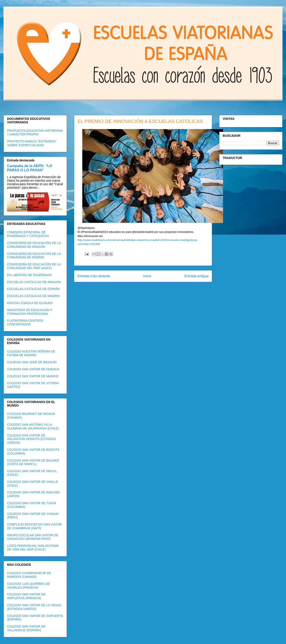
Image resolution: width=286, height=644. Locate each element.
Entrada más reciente (94, 276)
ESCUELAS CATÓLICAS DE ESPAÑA (33, 289)
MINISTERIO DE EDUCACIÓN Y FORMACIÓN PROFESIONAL (30, 312)
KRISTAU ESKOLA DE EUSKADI (30, 303)
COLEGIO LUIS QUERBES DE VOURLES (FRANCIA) (28, 586)
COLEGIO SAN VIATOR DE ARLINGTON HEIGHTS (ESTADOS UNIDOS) (31, 439)
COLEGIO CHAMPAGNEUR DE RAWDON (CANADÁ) (29, 575)
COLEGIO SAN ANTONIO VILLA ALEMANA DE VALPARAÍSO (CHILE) (33, 426)
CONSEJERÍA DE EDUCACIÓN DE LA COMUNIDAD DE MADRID (34, 256)
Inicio (147, 276)
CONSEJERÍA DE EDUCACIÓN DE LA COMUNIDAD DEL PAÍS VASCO (34, 266)
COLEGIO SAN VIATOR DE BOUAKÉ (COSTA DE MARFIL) (33, 462)
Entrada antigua (196, 276)
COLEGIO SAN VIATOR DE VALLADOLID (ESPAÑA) (26, 628)
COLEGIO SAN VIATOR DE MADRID (33, 376)
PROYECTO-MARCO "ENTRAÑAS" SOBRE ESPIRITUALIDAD (32, 143)
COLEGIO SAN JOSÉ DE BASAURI (32, 362)
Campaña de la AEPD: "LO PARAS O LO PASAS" (30, 168)
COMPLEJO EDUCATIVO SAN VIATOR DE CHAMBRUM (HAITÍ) (34, 526)
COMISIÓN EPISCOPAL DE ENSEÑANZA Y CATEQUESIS (28, 234)
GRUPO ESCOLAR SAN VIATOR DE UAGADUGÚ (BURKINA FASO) (33, 537)
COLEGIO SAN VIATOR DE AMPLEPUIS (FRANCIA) (26, 596)
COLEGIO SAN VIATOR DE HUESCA (33, 369)
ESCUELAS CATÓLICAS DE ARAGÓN (34, 282)
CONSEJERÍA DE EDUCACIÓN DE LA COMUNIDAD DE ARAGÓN (34, 245)
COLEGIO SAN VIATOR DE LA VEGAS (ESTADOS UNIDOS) (34, 607)
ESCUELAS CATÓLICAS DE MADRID (33, 296)
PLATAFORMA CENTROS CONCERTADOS (25, 322)
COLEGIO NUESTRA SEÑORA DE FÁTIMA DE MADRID (31, 353)
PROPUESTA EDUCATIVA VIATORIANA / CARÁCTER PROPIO (35, 132)
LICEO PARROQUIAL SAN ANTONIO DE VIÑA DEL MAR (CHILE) (33, 548)
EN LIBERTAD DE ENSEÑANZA (29, 275)
